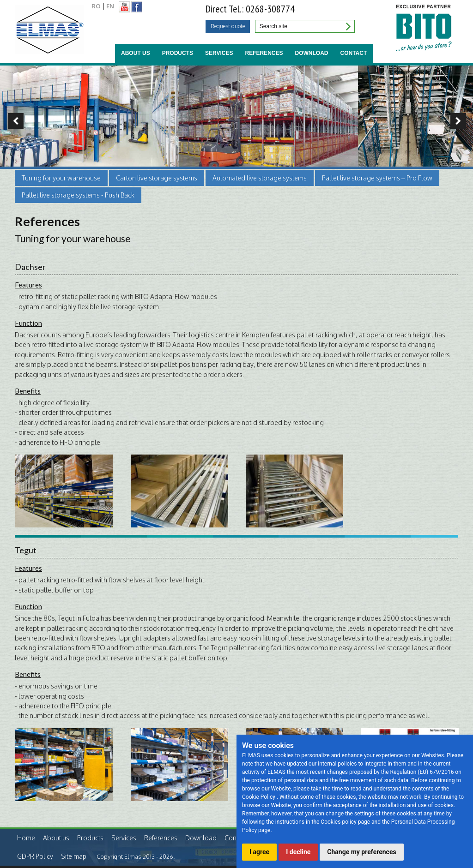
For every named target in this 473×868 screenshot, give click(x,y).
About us (136, 53)
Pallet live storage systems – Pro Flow (377, 178)
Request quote (228, 26)
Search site (347, 26)
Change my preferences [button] (361, 852)
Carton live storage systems (157, 178)
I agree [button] (259, 852)
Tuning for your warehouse (61, 178)
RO (96, 6)
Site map (74, 856)
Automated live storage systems (260, 178)
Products (178, 53)
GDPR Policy (35, 856)
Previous (12, 121)
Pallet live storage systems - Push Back (78, 195)
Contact (354, 53)
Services (219, 53)
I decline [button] (298, 852)
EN (110, 6)
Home (26, 838)
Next (461, 121)
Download (312, 53)
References (264, 53)
